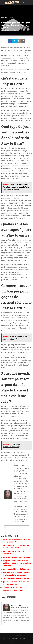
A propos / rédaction (25, 641)
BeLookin (4, 17)
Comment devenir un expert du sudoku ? (17, 578)
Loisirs (11, 17)
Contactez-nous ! (13, 641)
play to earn (11, 597)
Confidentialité (16, 638)
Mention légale (27, 638)
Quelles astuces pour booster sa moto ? (17, 557)
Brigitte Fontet (5, 31)
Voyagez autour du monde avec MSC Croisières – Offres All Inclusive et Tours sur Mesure (17, 563)
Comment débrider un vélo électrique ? (16, 569)
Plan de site (7, 638)
